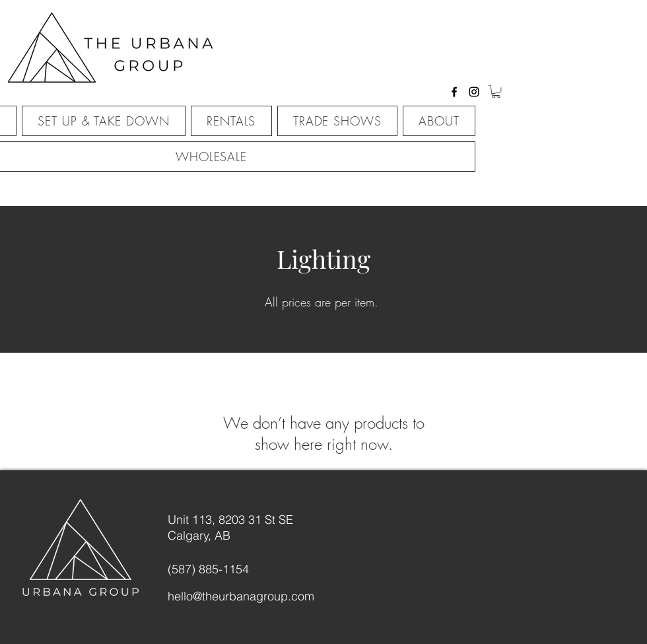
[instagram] (474, 92)
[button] (496, 91)
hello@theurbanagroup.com (241, 596)
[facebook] (454, 92)
